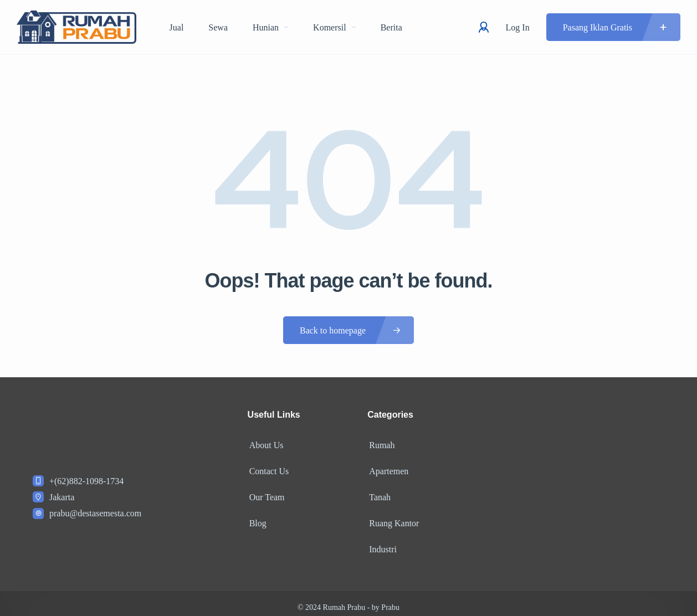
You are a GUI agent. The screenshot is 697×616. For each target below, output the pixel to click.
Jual (177, 27)
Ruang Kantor (392, 517)
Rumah (380, 444)
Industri (381, 541)
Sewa (218, 27)
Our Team (265, 493)
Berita (391, 27)
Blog (256, 517)
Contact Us (268, 468)
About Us (265, 444)
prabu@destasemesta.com (95, 513)
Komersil (334, 27)
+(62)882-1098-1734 (86, 481)
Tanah (378, 493)
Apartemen (387, 468)
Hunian (270, 27)
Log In (518, 27)
